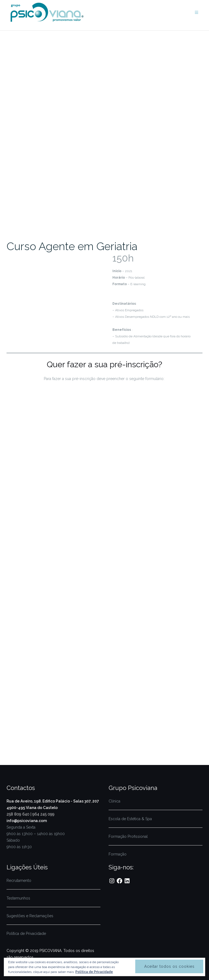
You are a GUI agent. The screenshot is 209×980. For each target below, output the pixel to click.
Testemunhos (18, 898)
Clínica (114, 801)
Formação (118, 854)
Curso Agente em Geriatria (72, 246)
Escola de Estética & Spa (130, 819)
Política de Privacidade (26, 934)
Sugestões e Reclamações (30, 916)
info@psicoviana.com (27, 821)
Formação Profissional (128, 836)
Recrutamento (19, 881)
